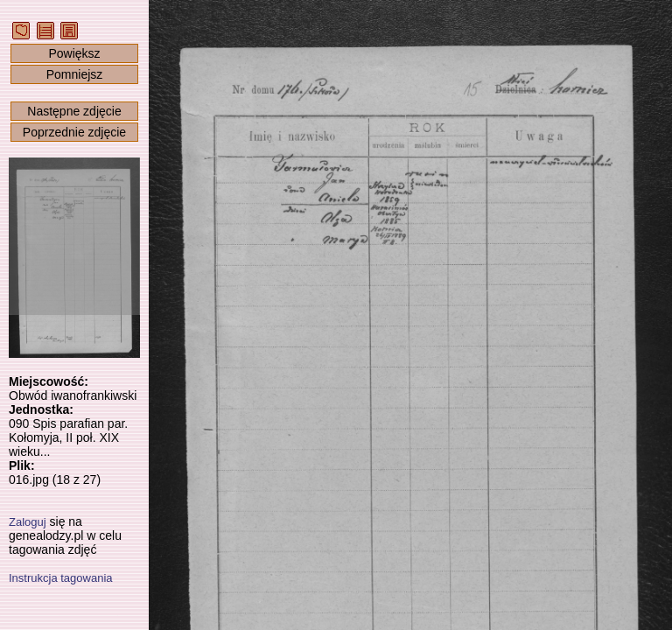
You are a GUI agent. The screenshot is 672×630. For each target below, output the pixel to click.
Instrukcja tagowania (61, 578)
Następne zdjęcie (74, 111)
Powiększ (74, 53)
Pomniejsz (75, 74)
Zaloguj (28, 522)
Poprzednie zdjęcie (74, 132)
